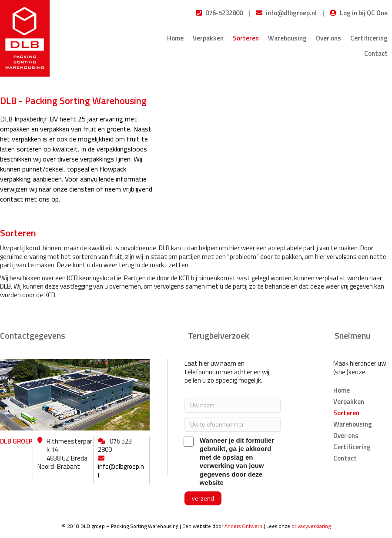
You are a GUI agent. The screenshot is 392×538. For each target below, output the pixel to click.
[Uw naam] (233, 405)
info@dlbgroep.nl (291, 13)
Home (175, 38)
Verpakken (208, 38)
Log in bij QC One (364, 13)
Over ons (328, 38)
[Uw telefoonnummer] (233, 424)
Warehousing (287, 38)
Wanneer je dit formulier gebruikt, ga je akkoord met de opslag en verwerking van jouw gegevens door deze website (229, 462)
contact (12, 199)
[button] (203, 498)
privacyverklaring (311, 526)
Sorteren (246, 38)
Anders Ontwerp (243, 526)
